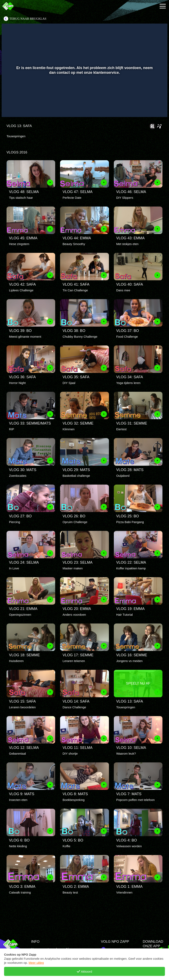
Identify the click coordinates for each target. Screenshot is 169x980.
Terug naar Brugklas (28, 19)
